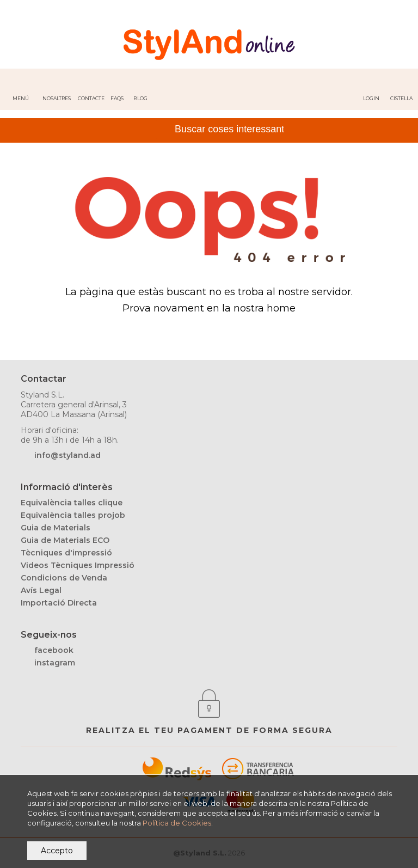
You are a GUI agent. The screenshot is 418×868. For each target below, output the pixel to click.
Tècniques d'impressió (66, 553)
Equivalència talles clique (72, 503)
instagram (55, 663)
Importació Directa (59, 603)
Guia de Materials (56, 528)
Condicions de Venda (64, 578)
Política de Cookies (177, 823)
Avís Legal (41, 590)
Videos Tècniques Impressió (78, 565)
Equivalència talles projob (73, 515)
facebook (54, 650)
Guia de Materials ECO (65, 540)
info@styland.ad (67, 455)
